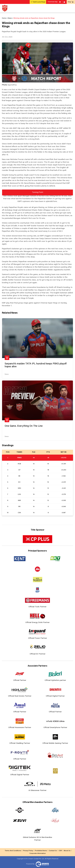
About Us (67, 851)
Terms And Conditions (13, 851)
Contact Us (53, 851)
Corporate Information (38, 853)
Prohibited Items (41, 851)
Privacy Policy (28, 851)
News (7, 374)
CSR (60, 851)
